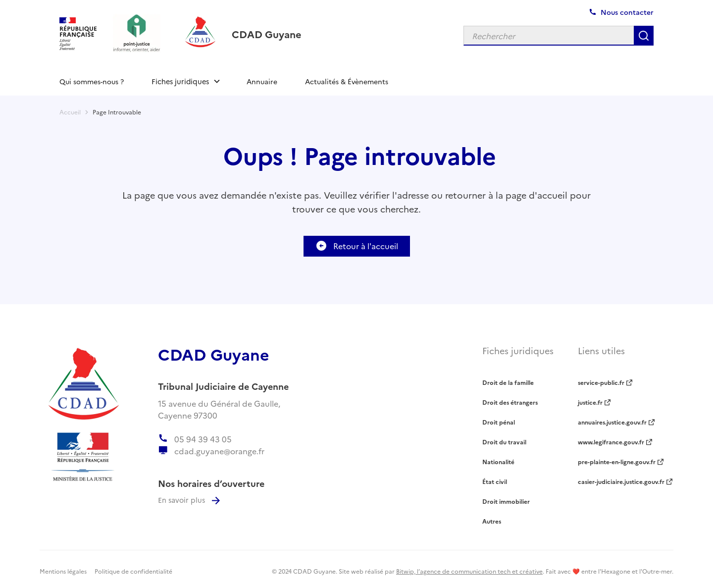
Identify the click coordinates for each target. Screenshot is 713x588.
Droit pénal (499, 422)
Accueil (70, 112)
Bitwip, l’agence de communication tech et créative (469, 571)
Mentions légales (63, 571)
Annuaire (262, 81)
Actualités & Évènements (347, 81)
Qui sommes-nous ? (92, 81)
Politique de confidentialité (133, 571)
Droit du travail (504, 442)
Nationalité (498, 461)
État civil (495, 481)
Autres (492, 521)
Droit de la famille (508, 382)
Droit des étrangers (510, 402)
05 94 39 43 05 (203, 439)
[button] (185, 81)
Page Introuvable (117, 112)
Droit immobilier (506, 501)
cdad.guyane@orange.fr (219, 451)
